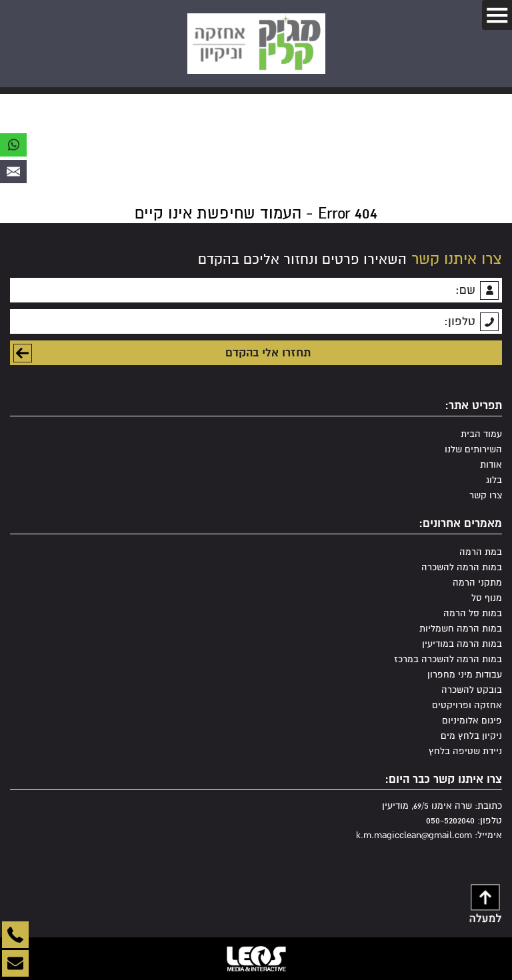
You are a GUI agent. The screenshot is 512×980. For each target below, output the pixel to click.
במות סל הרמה (473, 613)
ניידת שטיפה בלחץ (465, 751)
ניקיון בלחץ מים (471, 736)
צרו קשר (486, 495)
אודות (491, 465)
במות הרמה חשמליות (461, 629)
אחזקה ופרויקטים (467, 705)
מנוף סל (487, 598)
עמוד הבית (481, 434)
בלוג (494, 480)
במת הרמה (481, 552)
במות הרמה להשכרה (462, 567)
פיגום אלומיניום (472, 721)
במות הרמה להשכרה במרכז (448, 659)
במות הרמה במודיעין (462, 644)
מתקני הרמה (477, 583)
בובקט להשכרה (472, 690)
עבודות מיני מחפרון (465, 675)
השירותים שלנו (473, 449)
